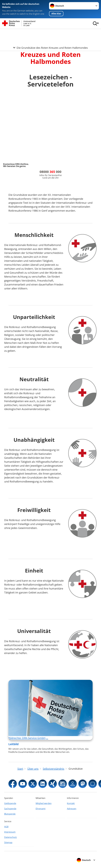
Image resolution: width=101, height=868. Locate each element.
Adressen (72, 809)
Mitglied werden (44, 803)
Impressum (10, 832)
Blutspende (10, 814)
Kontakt (71, 803)
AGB (6, 827)
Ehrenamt (41, 809)
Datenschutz (11, 837)
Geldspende (10, 803)
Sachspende (10, 809)
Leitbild (13, 744)
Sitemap (8, 842)
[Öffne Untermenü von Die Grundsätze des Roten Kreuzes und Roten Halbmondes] (50, 32)
